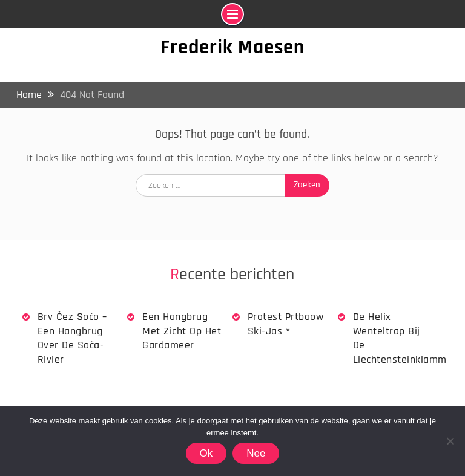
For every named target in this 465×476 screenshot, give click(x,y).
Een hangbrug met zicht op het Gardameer (182, 331)
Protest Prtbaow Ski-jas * (286, 324)
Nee (256, 453)
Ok (206, 453)
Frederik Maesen (232, 47)
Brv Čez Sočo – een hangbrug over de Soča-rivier (72, 338)
